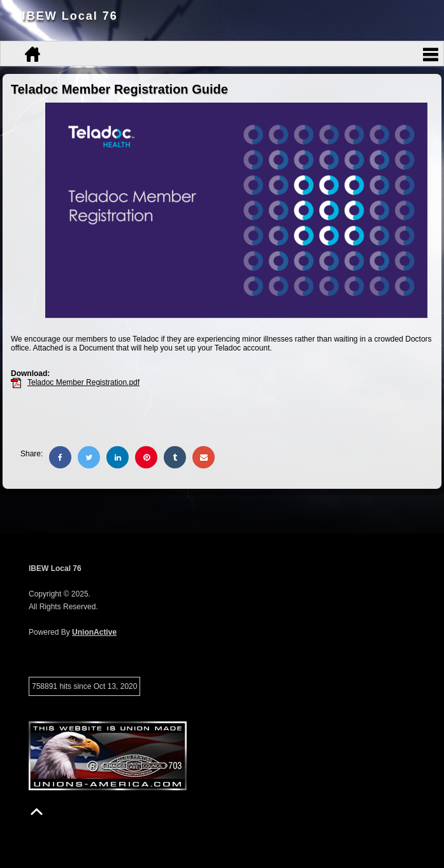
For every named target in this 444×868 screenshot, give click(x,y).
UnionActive (94, 632)
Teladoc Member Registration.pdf (83, 382)
